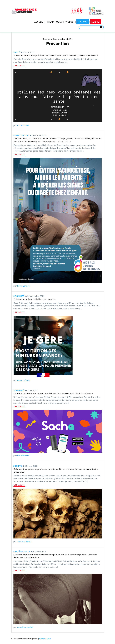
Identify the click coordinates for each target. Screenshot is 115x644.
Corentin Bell (23, 125)
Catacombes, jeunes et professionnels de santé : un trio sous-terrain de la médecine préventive (56, 470)
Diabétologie (21, 135)
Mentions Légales (45, 639)
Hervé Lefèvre (23, 286)
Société (18, 466)
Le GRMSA (83, 22)
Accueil (39, 22)
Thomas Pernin (24, 542)
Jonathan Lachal (25, 627)
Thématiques (54, 22)
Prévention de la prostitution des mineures (35, 299)
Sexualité (19, 296)
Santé (17, 52)
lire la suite (19, 66)
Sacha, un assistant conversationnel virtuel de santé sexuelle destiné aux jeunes (53, 394)
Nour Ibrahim (23, 456)
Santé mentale (22, 551)
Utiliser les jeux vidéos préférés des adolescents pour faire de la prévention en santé (56, 55)
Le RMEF (96, 22)
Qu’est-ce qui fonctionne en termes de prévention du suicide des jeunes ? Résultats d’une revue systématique (55, 556)
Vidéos (69, 22)
